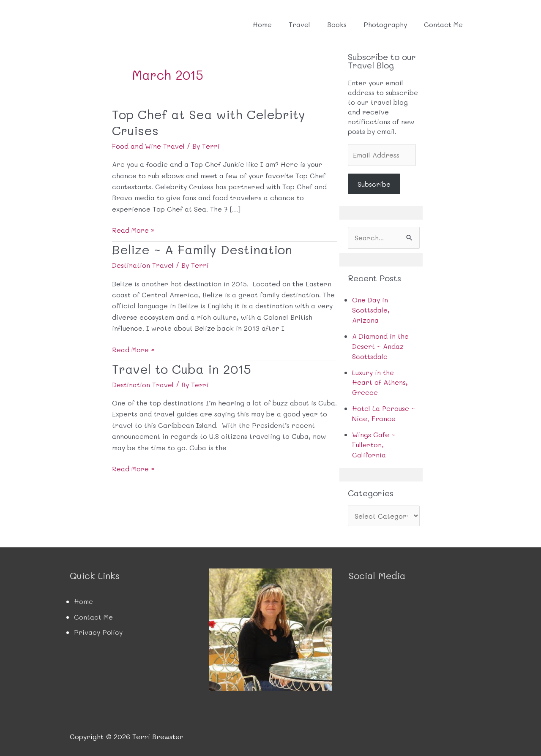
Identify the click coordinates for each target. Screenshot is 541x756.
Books (337, 24)
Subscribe (374, 184)
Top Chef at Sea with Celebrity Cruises (210, 122)
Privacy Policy (98, 627)
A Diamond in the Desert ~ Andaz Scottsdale (380, 345)
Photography (385, 24)
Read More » (133, 229)
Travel (299, 24)
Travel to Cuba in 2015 (182, 367)
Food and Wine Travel (148, 145)
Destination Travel (143, 264)
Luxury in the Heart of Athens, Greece (380, 380)
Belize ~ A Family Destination (203, 248)
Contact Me (443, 24)
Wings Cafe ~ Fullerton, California (374, 440)
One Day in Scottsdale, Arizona (371, 310)
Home (262, 24)
